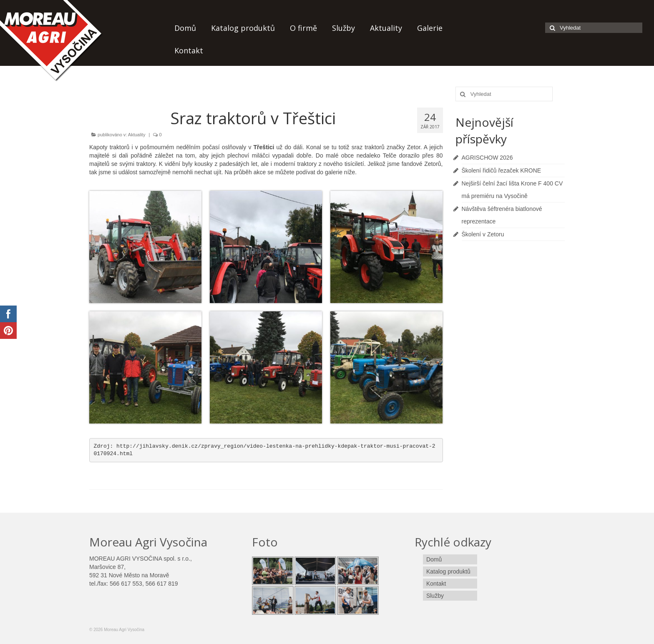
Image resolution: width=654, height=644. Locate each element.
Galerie (430, 28)
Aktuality (386, 28)
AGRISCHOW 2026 (487, 158)
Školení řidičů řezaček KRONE (502, 170)
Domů (185, 28)
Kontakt (189, 50)
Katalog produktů (243, 28)
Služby (343, 28)
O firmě (303, 28)
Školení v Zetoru (483, 234)
